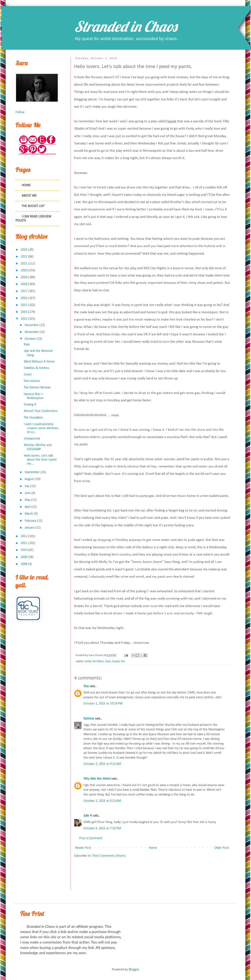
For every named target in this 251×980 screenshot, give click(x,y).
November (32, 332)
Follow (20, 112)
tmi (123, 661)
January (29, 528)
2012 (24, 536)
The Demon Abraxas (37, 388)
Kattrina (89, 719)
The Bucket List (33, 206)
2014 (24, 312)
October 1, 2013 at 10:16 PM (103, 704)
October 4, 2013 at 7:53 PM (102, 828)
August (29, 479)
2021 (24, 264)
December (32, 325)
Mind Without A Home (39, 362)
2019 (24, 277)
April (28, 507)
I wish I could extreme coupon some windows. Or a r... (41, 428)
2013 (24, 319)
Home (153, 848)
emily (88, 661)
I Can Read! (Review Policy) (33, 219)
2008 (24, 564)
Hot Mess (98, 661)
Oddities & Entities (36, 368)
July (27, 486)
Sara (108, 661)
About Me (29, 196)
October (30, 339)
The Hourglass (33, 418)
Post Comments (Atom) (109, 856)
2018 (24, 284)
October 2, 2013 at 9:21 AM (102, 764)
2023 (24, 250)
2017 (24, 291)
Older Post (222, 848)
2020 (24, 270)
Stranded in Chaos (125, 26)
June (28, 493)
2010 (24, 550)
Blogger (134, 970)
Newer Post (83, 848)
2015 (24, 305)
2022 (24, 257)
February (30, 521)
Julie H (88, 816)
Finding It (30, 405)
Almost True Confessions (41, 411)
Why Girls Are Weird (97, 779)
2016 (24, 298)
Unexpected (32, 439)
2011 (24, 543)
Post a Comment (91, 838)
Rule (27, 345)
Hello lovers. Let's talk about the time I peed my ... (40, 460)
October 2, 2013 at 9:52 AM (102, 801)
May (28, 500)
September (32, 472)
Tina (86, 686)
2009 (24, 557)
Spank (116, 661)
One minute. (32, 381)
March (29, 514)
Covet (28, 375)
